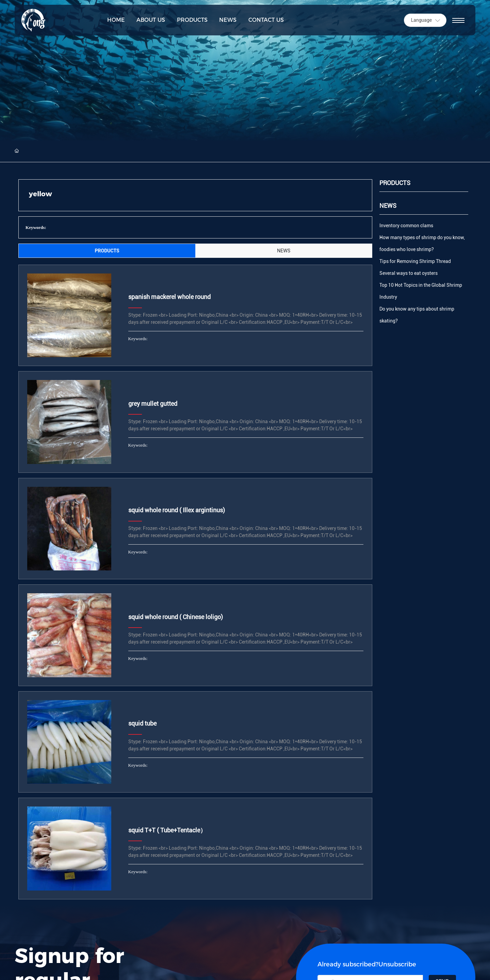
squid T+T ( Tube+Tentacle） (167, 830)
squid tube (142, 723)
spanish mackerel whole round (169, 297)
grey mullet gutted (153, 404)
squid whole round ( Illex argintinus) (177, 510)
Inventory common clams (406, 226)
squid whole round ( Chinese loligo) (176, 617)
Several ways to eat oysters (409, 273)
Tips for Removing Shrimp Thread (415, 261)
